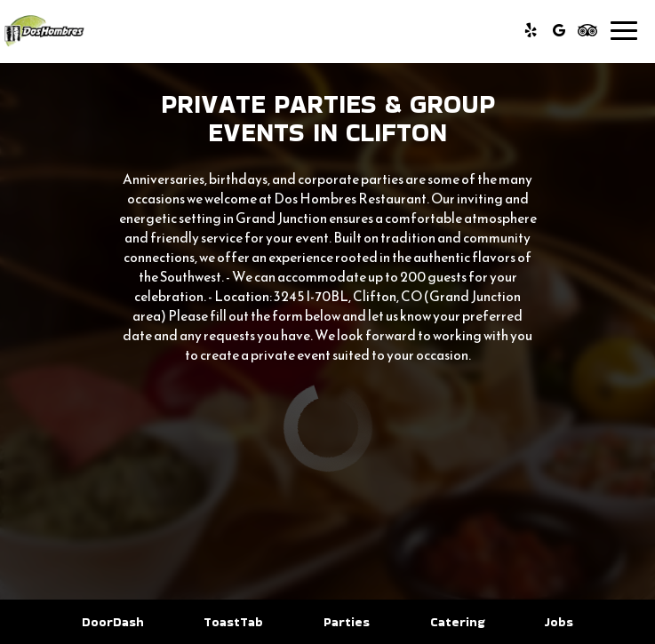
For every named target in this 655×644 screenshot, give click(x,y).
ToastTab (231, 622)
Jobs (559, 622)
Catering (457, 622)
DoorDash (111, 622)
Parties (347, 622)
